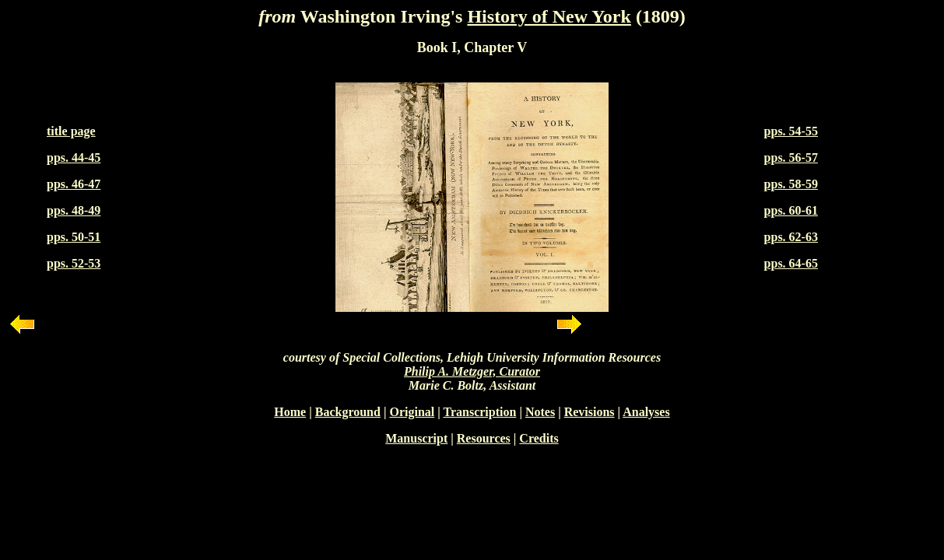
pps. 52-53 (74, 263)
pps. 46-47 (74, 184)
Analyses (646, 412)
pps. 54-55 (791, 131)
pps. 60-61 (791, 210)
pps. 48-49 (74, 210)
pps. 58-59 (791, 184)
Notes (540, 412)
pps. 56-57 (791, 157)
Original (412, 412)
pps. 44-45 (74, 157)
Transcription (479, 412)
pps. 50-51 (74, 237)
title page (71, 131)
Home (290, 412)
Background (348, 412)
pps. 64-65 (791, 263)
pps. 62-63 (791, 237)
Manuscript (416, 438)
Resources (484, 438)
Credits (539, 438)
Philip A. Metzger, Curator (472, 371)
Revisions (590, 412)
